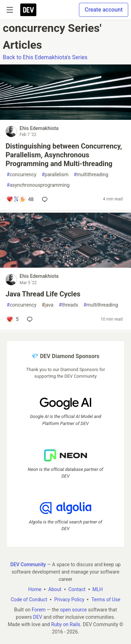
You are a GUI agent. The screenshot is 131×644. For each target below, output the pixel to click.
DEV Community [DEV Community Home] (28, 564)
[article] (65, 118)
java (48, 305)
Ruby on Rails (66, 624)
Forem (39, 610)
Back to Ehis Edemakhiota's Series (45, 57)
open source (74, 610)
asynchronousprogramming (38, 185)
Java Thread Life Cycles (43, 294)
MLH (98, 589)
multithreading (91, 175)
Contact (77, 589)
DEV (38, 617)
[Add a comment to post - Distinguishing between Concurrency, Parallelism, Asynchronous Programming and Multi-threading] (20, 199)
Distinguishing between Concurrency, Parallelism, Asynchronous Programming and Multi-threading (64, 155)
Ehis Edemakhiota (39, 128)
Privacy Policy (69, 600)
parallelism (55, 175)
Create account (104, 10)
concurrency (21, 175)
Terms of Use (106, 600)
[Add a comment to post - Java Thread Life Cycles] (12, 319)
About (55, 589)
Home (35, 589)
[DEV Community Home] (28, 10)
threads (68, 305)
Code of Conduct (29, 600)
